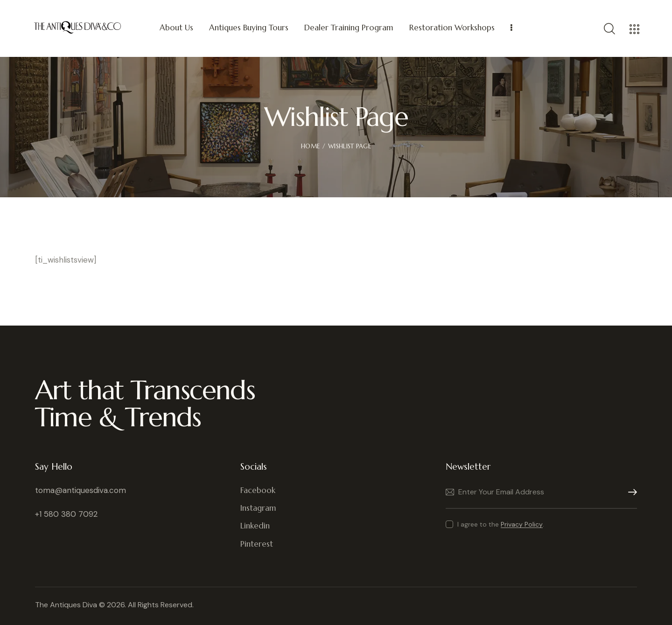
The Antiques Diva (66, 605)
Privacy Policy (522, 524)
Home (310, 146)
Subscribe (630, 492)
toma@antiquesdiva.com (80, 490)
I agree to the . (501, 524)
